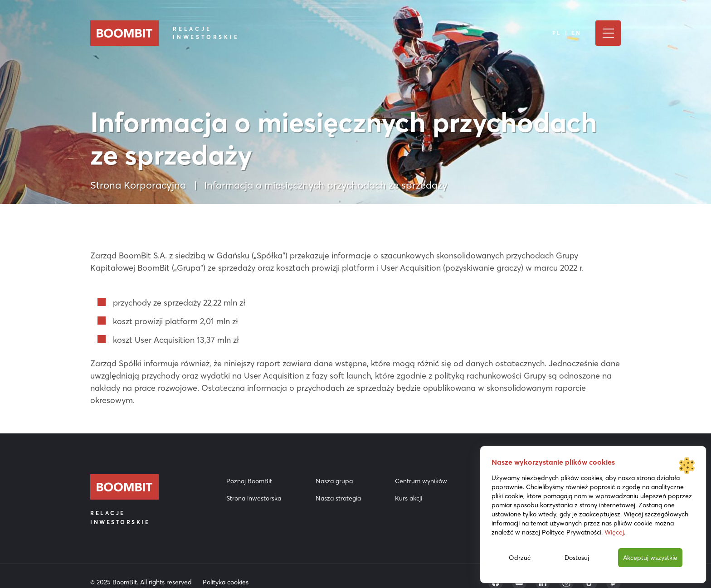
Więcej (614, 532)
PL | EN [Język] (567, 33)
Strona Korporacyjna (138, 185)
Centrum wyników (421, 481)
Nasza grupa (334, 481)
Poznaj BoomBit (249, 481)
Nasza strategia (338, 498)
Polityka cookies (226, 582)
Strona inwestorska (254, 498)
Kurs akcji (409, 498)
